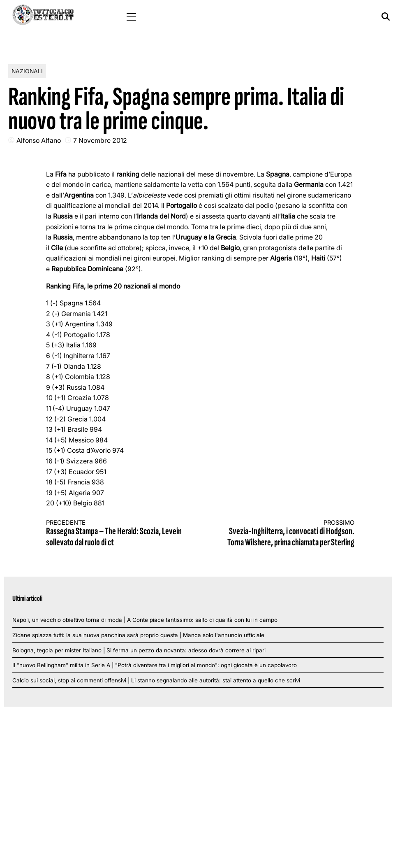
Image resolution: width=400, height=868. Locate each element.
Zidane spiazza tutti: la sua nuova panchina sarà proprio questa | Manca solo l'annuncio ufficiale (138, 635)
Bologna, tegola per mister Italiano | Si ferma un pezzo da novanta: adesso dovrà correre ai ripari (139, 650)
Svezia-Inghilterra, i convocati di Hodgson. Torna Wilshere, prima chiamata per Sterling (285, 534)
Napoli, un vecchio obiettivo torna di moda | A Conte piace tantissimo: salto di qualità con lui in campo (145, 620)
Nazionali (27, 71)
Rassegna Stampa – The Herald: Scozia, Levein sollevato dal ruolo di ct (116, 534)
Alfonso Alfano (39, 140)
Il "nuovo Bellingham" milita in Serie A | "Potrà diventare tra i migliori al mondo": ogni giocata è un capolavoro (155, 665)
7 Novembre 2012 (100, 140)
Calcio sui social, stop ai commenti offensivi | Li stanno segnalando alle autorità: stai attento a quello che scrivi (156, 680)
